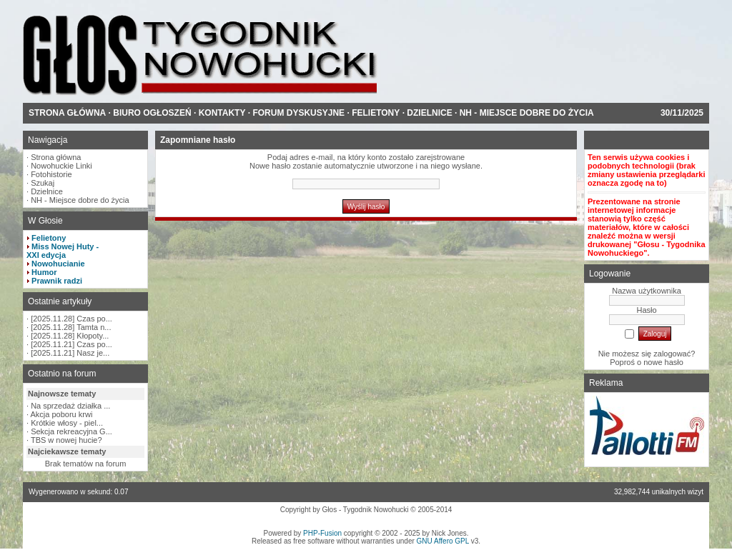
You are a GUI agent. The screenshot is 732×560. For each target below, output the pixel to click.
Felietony (49, 238)
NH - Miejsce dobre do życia (80, 200)
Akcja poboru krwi (62, 414)
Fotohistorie (51, 174)
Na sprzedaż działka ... (70, 406)
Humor (44, 272)
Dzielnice (47, 191)
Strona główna (56, 157)
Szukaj (43, 183)
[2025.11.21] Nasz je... (70, 353)
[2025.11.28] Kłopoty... (70, 336)
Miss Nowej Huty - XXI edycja (63, 251)
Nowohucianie (58, 264)
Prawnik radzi (57, 281)
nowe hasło (663, 362)
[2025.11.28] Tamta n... (71, 327)
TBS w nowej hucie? (66, 440)
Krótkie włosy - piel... (67, 423)
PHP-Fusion (322, 533)
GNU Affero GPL (443, 541)
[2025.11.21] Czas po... (71, 344)
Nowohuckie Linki (61, 166)
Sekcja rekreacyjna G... (71, 431)
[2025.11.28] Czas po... (71, 319)
